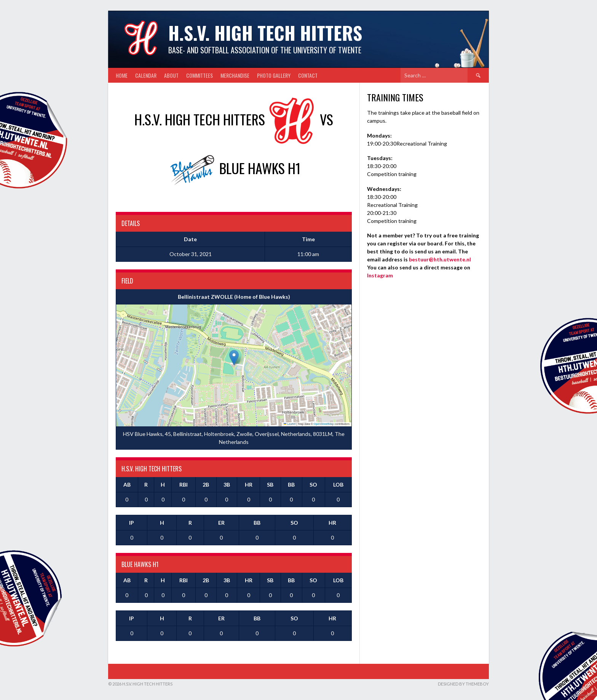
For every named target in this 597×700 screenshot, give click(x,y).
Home (122, 75)
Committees (200, 75)
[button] (234, 358)
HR (249, 485)
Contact (308, 75)
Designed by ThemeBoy (463, 684)
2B (206, 485)
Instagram (380, 275)
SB (270, 485)
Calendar (146, 75)
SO (313, 485)
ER (221, 523)
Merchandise (235, 75)
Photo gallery (274, 75)
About (171, 75)
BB (291, 485)
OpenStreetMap (324, 424)
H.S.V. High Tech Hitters (265, 33)
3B (227, 485)
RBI (184, 485)
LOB (338, 485)
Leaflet (290, 424)
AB (127, 485)
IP (132, 523)
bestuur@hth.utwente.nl (440, 259)
